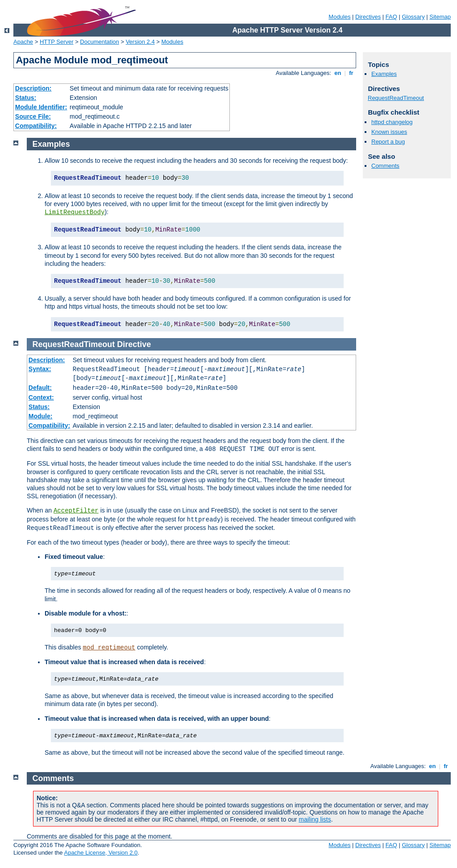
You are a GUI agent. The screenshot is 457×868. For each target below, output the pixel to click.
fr (351, 73)
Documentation (99, 42)
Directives (368, 17)
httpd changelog (392, 122)
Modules (339, 17)
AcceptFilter (76, 511)
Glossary (413, 17)
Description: (33, 88)
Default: (40, 388)
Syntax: (40, 369)
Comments (385, 166)
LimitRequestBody (75, 212)
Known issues (389, 132)
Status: (26, 98)
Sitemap (440, 17)
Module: (41, 416)
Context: (41, 397)
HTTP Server (57, 42)
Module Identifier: (41, 107)
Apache (23, 42)
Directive (134, 344)
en (338, 73)
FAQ (391, 17)
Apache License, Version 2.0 (101, 853)
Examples (384, 74)
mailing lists (315, 819)
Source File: (33, 116)
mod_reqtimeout (109, 648)
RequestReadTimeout (396, 98)
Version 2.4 (140, 42)
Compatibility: (36, 126)
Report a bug (388, 142)
